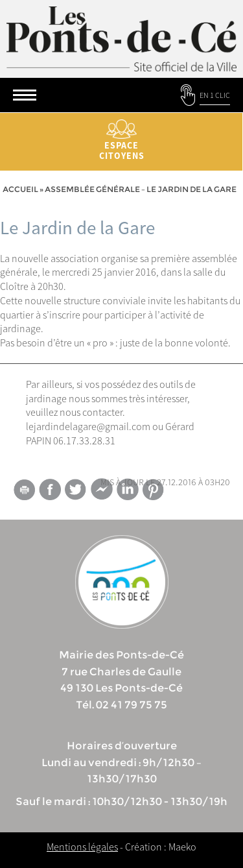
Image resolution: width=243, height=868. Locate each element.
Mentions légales (82, 847)
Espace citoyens (121, 140)
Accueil (20, 189)
